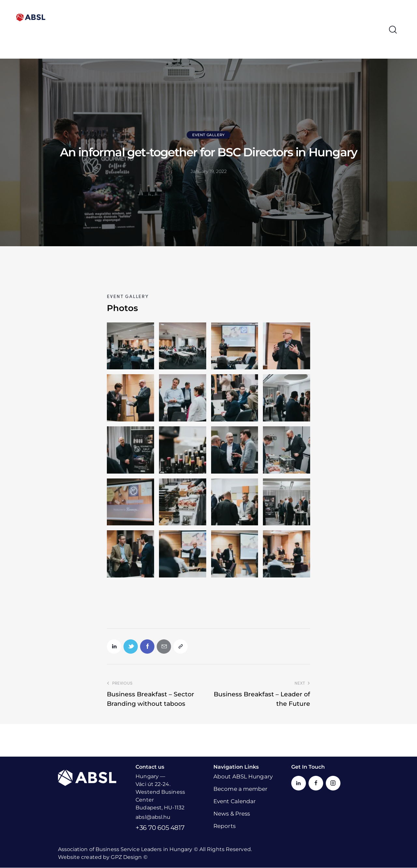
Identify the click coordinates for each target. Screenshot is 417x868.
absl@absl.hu (153, 817)
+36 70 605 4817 (160, 828)
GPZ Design (126, 857)
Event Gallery (208, 135)
